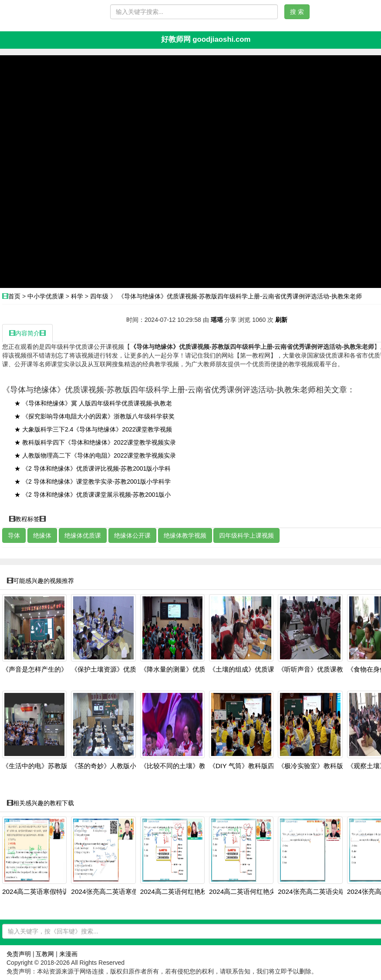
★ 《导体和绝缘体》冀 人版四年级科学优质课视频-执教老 (93, 403)
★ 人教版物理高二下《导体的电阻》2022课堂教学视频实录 (95, 455)
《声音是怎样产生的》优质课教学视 (54, 669)
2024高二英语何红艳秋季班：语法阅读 (197, 892)
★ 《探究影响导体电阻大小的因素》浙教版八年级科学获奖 (94, 416)
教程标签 (27, 519)
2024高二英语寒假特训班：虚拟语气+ (57, 892)
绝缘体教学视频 (185, 535)
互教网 (45, 954)
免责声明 (19, 954)
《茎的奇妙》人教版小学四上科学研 (123, 766)
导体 (14, 535)
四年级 (99, 296)
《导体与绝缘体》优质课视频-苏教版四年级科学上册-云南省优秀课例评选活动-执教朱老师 (240, 296)
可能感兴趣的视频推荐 (40, 581)
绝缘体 (42, 535)
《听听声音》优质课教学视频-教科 (328, 669)
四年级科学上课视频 (246, 535)
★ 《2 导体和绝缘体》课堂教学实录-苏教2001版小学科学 (93, 482)
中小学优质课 (46, 296)
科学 (77, 296)
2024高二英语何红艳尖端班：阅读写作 (265, 892)
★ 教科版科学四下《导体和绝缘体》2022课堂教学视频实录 (95, 442)
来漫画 (68, 954)
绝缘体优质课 (83, 535)
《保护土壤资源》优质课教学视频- (121, 669)
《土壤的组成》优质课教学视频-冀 (259, 669)
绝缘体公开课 (132, 535)
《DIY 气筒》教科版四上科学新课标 (261, 766)
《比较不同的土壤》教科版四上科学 (192, 766)
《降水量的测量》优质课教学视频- (190, 669)
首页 (14, 296)
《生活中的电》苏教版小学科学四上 (54, 766)
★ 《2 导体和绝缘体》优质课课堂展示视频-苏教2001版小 (93, 495)
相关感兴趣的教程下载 (40, 803)
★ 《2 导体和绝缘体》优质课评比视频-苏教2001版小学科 (93, 468)
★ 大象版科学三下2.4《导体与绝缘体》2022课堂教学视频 (93, 429)
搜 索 (297, 12)
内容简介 (27, 333)
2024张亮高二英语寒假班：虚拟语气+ (126, 892)
